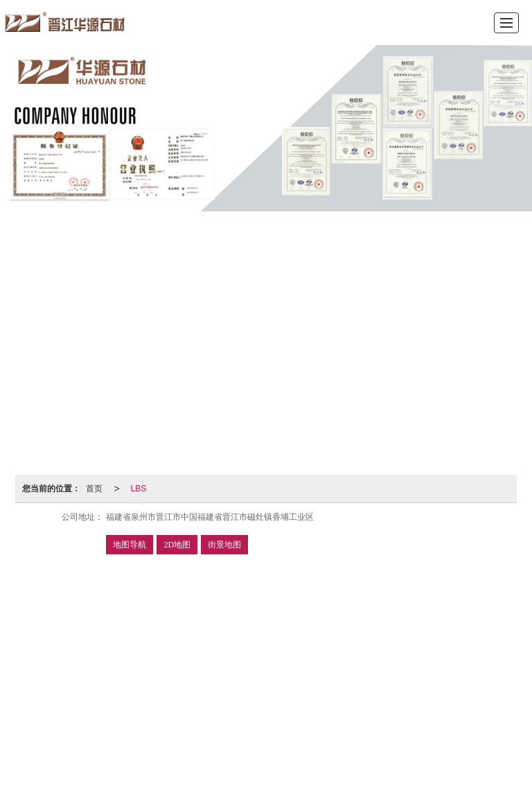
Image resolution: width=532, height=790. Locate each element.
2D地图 (177, 545)
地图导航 (130, 545)
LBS (139, 489)
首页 (94, 489)
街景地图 (224, 545)
